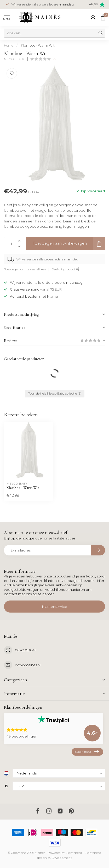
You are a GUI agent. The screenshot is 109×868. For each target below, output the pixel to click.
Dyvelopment (62, 858)
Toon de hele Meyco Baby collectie (55, 394)
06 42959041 (25, 650)
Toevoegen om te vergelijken (25, 269)
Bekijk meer (87, 752)
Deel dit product (65, 269)
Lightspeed (74, 853)
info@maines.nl (28, 665)
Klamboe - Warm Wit (38, 45)
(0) (54, 59)
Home (8, 45)
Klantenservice (55, 607)
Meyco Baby (14, 59)
